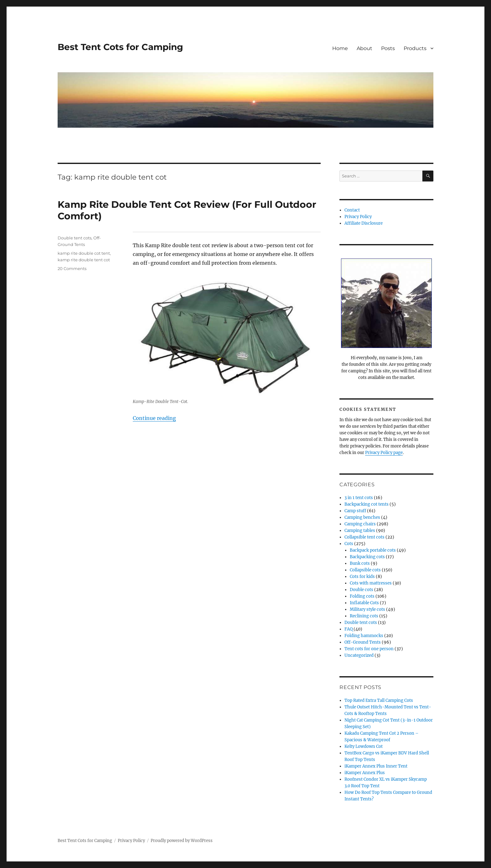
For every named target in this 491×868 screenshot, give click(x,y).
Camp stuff (355, 511)
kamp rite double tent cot (84, 260)
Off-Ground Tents (363, 642)
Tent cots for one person (369, 649)
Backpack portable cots (373, 550)
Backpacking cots (367, 557)
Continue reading (154, 418)
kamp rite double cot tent (84, 253)
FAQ (349, 629)
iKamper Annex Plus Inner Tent (376, 766)
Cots (349, 544)
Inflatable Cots (364, 603)
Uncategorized (359, 655)
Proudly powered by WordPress (182, 841)
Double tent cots (75, 238)
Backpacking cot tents (367, 504)
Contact (352, 210)
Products (415, 48)
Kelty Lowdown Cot (364, 746)
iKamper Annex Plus (365, 773)
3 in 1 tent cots (359, 498)
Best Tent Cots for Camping (120, 47)
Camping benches (362, 517)
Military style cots (367, 609)
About (364, 48)
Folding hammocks (364, 636)
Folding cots (362, 596)
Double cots (362, 590)
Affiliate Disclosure (364, 223)
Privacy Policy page (384, 453)
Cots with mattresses (371, 583)
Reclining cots (364, 616)
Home (340, 48)
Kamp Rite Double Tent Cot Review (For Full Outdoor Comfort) (187, 210)
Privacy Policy (358, 217)
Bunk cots (360, 563)
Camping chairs (360, 524)
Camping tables (360, 531)
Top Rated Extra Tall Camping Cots (379, 700)
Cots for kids (362, 577)
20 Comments (72, 268)
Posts (388, 48)
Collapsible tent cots (364, 537)
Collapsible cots (365, 570)
